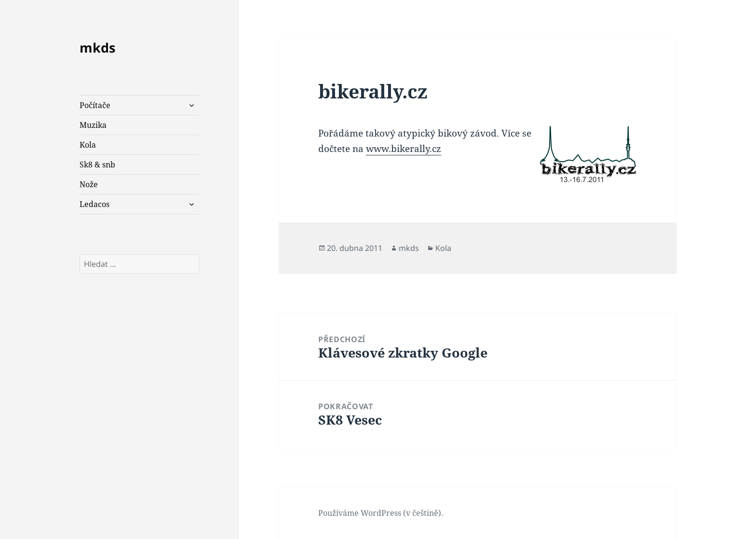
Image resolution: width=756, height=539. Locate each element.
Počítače (95, 105)
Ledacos (94, 204)
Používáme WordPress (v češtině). (381, 513)
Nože (89, 184)
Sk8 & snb (97, 165)
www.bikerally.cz (404, 149)
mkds (97, 48)
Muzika (93, 125)
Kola (88, 145)
